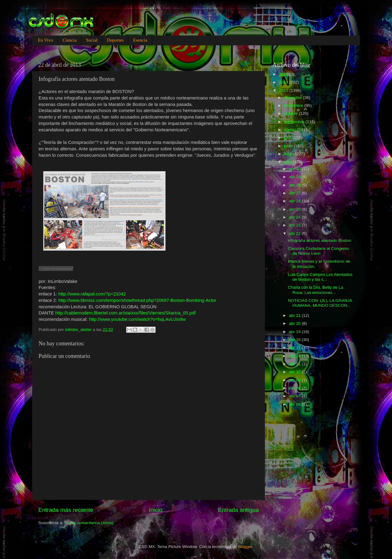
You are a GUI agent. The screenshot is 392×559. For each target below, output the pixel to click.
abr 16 (295, 356)
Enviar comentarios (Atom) (89, 523)
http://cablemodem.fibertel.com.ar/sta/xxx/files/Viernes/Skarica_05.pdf (125, 313)
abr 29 (295, 177)
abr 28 (295, 185)
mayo (290, 154)
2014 (284, 82)
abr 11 (295, 364)
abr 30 (295, 169)
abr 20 (295, 323)
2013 (284, 90)
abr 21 (295, 315)
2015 (284, 74)
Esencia (140, 40)
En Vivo (45, 40)
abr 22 (295, 233)
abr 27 (295, 193)
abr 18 (295, 340)
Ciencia (70, 40)
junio (289, 146)
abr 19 (295, 332)
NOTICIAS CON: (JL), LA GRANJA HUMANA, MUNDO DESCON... (320, 303)
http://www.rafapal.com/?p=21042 (92, 294)
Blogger (245, 547)
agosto (291, 130)
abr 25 (295, 209)
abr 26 (295, 201)
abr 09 (295, 380)
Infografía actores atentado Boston (320, 240)
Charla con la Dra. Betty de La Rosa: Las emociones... (316, 290)
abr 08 (295, 388)
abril (288, 162)
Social (92, 40)
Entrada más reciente (66, 510)
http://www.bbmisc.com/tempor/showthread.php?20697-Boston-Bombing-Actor (137, 300)
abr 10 (295, 372)
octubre (291, 113)
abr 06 (295, 404)
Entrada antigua (238, 510)
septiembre (295, 122)
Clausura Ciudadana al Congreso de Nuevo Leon (318, 251)
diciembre (293, 98)
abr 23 (295, 225)
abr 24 (295, 217)
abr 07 (295, 396)
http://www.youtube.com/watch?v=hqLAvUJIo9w (137, 319)
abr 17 (295, 348)
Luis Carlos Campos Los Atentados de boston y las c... (320, 277)
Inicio (156, 510)
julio (288, 138)
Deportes (115, 40)
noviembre (294, 105)
